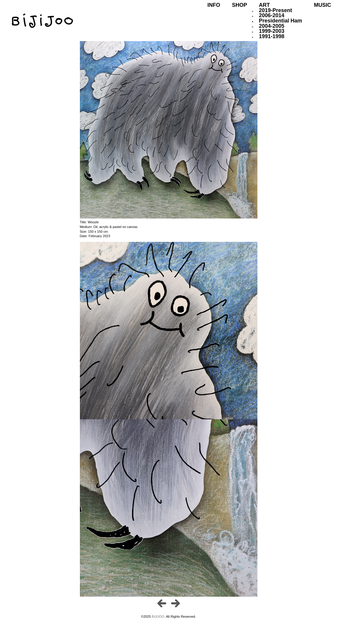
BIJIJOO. (159, 617)
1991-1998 (272, 36)
